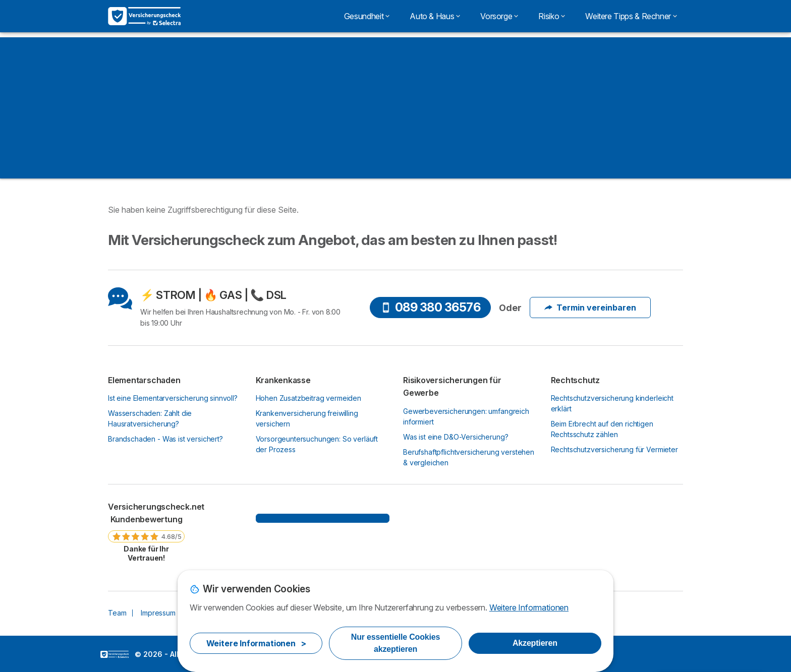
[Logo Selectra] (144, 16)
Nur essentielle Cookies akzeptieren (395, 643)
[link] (146, 532)
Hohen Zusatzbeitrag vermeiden (309, 398)
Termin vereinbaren (590, 308)
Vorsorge (499, 16)
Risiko (552, 16)
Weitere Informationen (529, 607)
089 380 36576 (431, 307)
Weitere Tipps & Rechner (631, 16)
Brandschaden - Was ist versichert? (165, 439)
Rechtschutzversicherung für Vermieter (614, 449)
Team (117, 613)
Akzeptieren (535, 643)
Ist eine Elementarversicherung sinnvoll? (173, 398)
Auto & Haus (435, 16)
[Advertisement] (395, 108)
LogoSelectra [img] (115, 654)
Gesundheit (367, 16)
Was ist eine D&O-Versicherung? (456, 437)
